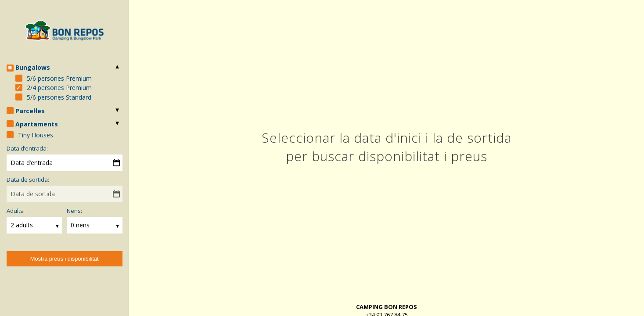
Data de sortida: (28, 180)
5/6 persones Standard (59, 97)
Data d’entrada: (27, 148)
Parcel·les (30, 111)
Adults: (16, 211)
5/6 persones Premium (59, 78)
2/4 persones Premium (59, 88)
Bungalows (33, 67)
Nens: (74, 211)
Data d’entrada (32, 163)
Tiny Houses (36, 135)
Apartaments (37, 124)
